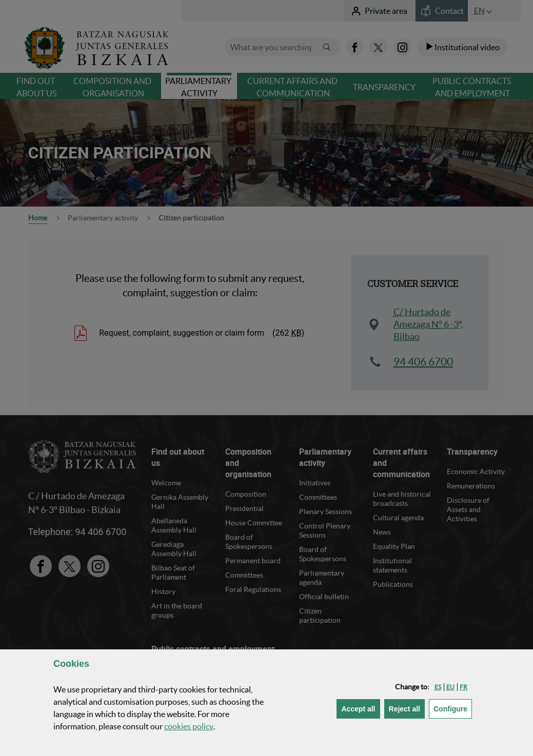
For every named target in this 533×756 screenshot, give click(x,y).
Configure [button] (453, 708)
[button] (438, 687)
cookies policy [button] (189, 726)
